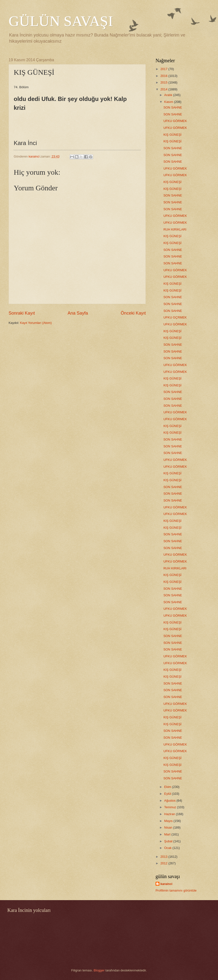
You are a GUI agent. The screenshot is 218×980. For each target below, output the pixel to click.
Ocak (168, 848)
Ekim (168, 787)
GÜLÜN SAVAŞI (61, 21)
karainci (166, 884)
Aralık (169, 95)
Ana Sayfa (78, 313)
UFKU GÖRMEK (175, 121)
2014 (164, 89)
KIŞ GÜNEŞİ (172, 135)
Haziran (170, 814)
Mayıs (169, 821)
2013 (164, 857)
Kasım (169, 102)
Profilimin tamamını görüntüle (176, 890)
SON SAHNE (173, 107)
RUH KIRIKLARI (175, 229)
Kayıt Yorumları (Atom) (36, 323)
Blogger (99, 970)
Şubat (169, 841)
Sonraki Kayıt (22, 313)
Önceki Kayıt (133, 313)
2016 (164, 76)
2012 (164, 863)
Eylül (168, 794)
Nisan (169, 827)
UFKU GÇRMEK (175, 317)
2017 (164, 69)
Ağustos (170, 801)
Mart (168, 834)
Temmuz (170, 807)
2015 (164, 82)
